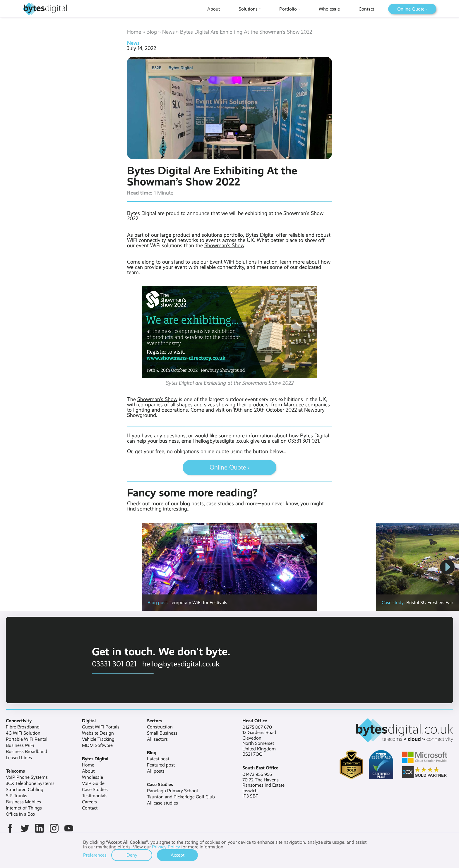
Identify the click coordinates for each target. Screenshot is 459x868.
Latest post (158, 759)
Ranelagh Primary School (172, 791)
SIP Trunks (17, 796)
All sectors (157, 739)
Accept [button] (178, 855)
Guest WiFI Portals (101, 727)
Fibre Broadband (23, 727)
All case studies (162, 803)
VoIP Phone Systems (27, 777)
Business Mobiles (23, 802)
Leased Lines (19, 758)
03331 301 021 (304, 441)
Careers (89, 802)
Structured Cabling (25, 790)
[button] (447, 567)
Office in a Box (21, 814)
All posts (156, 771)
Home (134, 32)
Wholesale (93, 777)
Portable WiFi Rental (27, 739)
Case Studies (95, 790)
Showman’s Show (157, 399)
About (88, 771)
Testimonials (95, 796)
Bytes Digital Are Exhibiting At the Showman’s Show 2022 (246, 32)
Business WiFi (20, 745)
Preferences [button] (95, 855)
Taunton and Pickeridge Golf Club (181, 797)
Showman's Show (224, 245)
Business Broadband (26, 752)
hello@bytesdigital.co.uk (222, 441)
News (168, 32)
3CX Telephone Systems (30, 783)
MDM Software (97, 745)
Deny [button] (132, 855)
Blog (152, 32)
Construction (160, 727)
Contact (90, 808)
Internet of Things (24, 808)
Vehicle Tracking (98, 739)
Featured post (161, 765)
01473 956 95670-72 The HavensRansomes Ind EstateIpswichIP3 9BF (263, 785)
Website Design (98, 733)
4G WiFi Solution (23, 733)
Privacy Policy (166, 847)
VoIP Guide (93, 783)
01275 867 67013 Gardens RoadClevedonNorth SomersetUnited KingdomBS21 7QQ (259, 741)
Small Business (162, 733)
